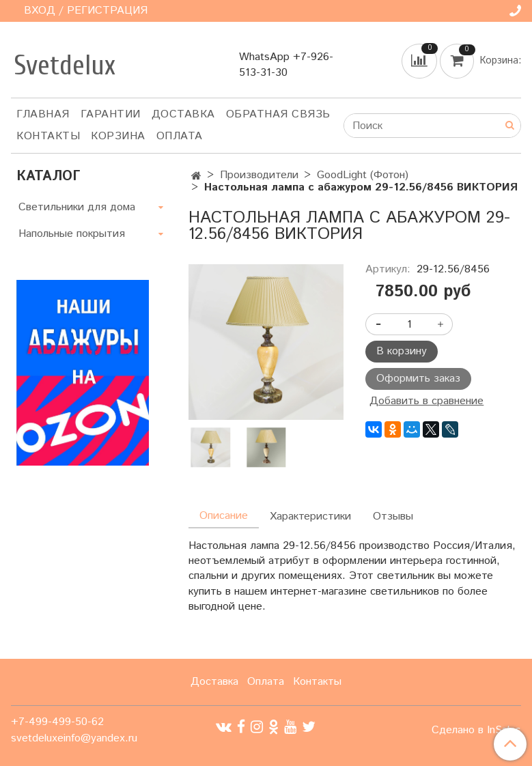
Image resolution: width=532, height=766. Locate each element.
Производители (259, 175)
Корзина (118, 136)
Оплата (180, 136)
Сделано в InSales (476, 730)
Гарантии (111, 114)
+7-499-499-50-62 (57, 722)
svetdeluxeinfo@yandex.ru (74, 738)
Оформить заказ (418, 379)
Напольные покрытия (72, 234)
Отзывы (393, 516)
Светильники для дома (77, 207)
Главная (43, 114)
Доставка (183, 114)
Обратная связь (278, 114)
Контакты (48, 136)
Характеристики (310, 516)
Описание (224, 516)
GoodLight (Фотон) (363, 175)
